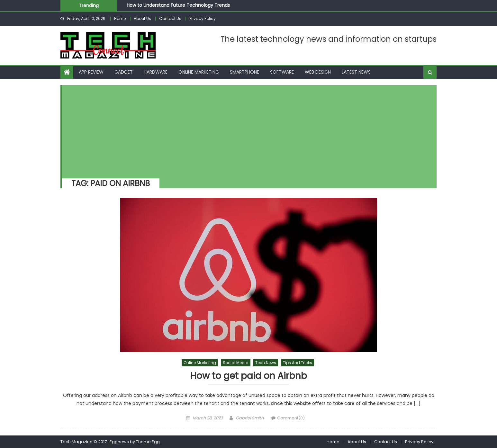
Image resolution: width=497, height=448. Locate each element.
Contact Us (170, 18)
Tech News (266, 363)
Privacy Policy (203, 18)
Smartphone (244, 72)
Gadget (124, 72)
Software (282, 72)
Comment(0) (291, 418)
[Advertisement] (246, 130)
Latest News (356, 72)
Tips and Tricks (298, 363)
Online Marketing (199, 72)
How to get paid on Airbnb (249, 376)
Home (120, 18)
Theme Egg (148, 442)
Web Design (318, 72)
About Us (142, 18)
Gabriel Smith (250, 418)
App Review (91, 72)
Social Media (236, 363)
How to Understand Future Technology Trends (178, 5)
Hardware (156, 72)
